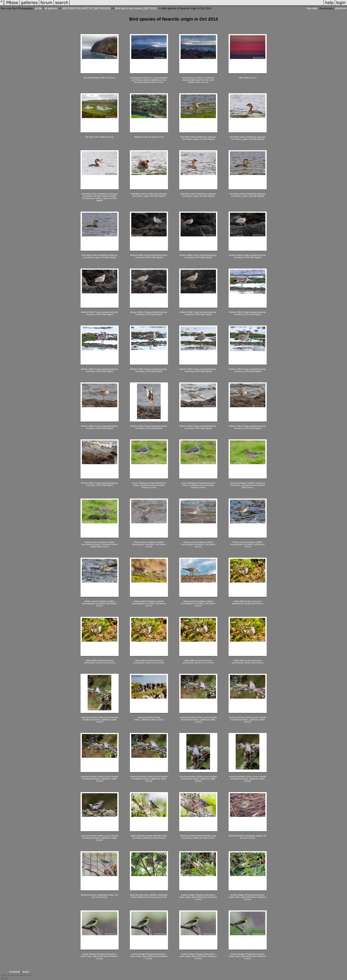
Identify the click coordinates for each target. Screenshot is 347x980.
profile (39, 8)
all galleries (51, 8)
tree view (312, 8)
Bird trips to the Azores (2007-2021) (136, 8)
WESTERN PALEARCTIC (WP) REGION (86, 8)
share (25, 972)
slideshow (340, 8)
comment (14, 972)
